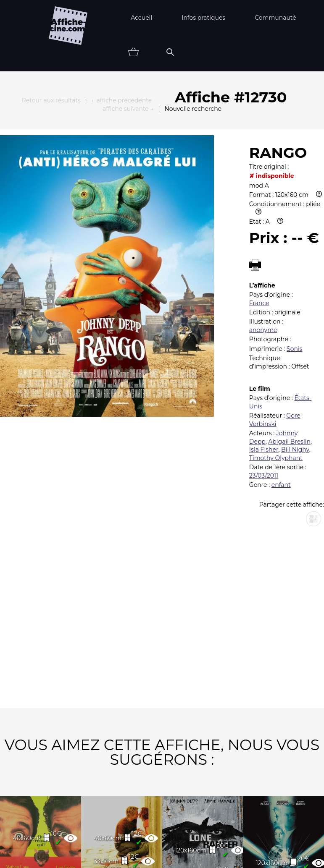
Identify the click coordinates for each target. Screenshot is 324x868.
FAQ (68, 824)
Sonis (294, 214)
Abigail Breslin (289, 306)
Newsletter (188, 824)
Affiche (187, 850)
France (259, 168)
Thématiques (126, 850)
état (232, 850)
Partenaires (121, 824)
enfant (281, 350)
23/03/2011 (264, 340)
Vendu (275, 850)
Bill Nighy (295, 314)
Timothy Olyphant (276, 323)
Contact (248, 824)
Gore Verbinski (275, 285)
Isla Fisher (264, 314)
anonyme (263, 195)
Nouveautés (58, 850)
